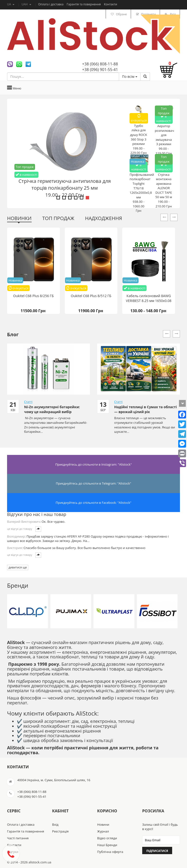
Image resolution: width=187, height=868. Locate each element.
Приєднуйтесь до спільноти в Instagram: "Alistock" (93, 464)
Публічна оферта (110, 852)
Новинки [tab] (19, 218)
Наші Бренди (107, 845)
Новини (103, 824)
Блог (13, 334)
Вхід (55, 824)
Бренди (18, 585)
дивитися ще (18, 567)
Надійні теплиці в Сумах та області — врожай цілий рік (145, 409)
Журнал (103, 831)
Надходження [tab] (103, 218)
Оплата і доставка (51, 4)
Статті (28, 402)
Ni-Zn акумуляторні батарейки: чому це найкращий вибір (52, 409)
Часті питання (18, 838)
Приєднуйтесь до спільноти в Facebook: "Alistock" (94, 503)
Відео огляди (107, 838)
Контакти (111, 4)
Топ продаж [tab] (58, 218)
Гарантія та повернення (84, 4)
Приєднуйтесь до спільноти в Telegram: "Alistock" (93, 483)
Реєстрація (60, 831)
